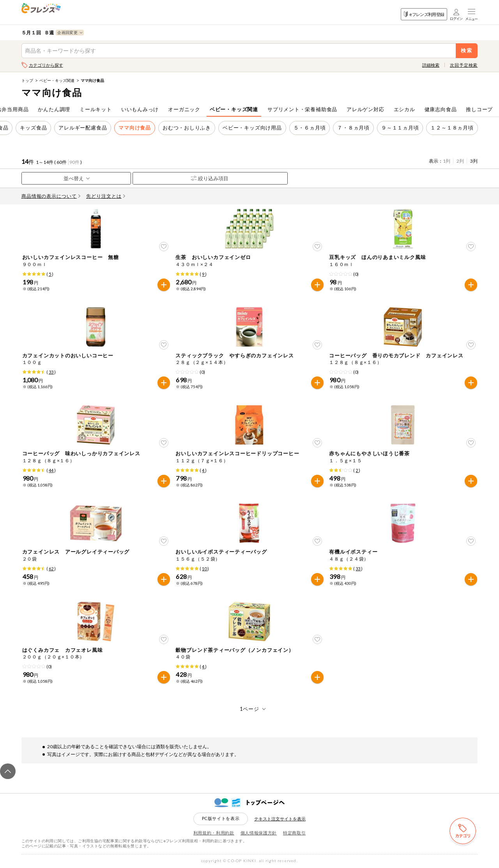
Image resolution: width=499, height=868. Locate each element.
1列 (447, 161)
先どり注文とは (106, 196)
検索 (467, 51)
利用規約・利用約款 (214, 833)
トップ (27, 80)
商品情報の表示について (51, 196)
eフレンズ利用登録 (424, 14)
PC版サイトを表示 (221, 818)
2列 (460, 161)
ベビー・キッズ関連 (57, 80)
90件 (74, 162)
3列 (474, 161)
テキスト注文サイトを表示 (280, 819)
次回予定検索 (464, 65)
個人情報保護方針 (259, 833)
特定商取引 (294, 833)
